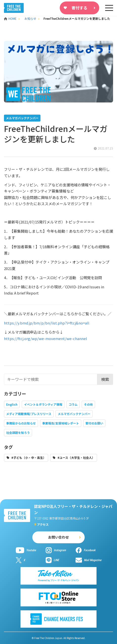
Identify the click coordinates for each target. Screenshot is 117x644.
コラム (73, 404)
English (12, 404)
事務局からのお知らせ (21, 423)
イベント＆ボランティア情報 (43, 404)
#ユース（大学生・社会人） (76, 458)
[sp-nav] (109, 8)
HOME (11, 18)
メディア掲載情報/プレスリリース (29, 414)
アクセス (43, 524)
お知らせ (30, 18)
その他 (88, 404)
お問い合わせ (58, 537)
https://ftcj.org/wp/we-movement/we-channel (46, 338)
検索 (105, 379)
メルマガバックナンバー (74, 414)
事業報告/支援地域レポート (61, 423)
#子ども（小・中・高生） (29, 458)
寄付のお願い (94, 423)
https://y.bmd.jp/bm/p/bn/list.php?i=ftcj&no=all (47, 323)
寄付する (79, 8)
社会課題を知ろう (18, 433)
